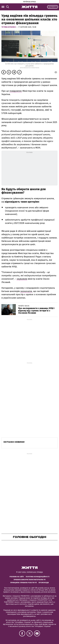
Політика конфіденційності (38, 577)
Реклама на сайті (17, 577)
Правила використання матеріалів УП (30, 580)
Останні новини (14, 442)
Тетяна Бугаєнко (9, 27)
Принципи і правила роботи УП (24, 583)
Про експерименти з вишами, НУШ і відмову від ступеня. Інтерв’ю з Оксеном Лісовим (36, 311)
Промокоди (44, 583)
